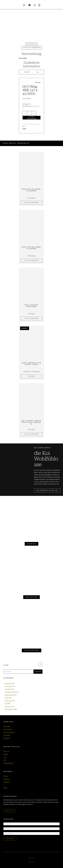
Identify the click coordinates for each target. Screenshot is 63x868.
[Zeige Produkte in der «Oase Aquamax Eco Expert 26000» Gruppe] (31, 376)
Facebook (6, 779)
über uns (9, 811)
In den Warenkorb (31, 118)
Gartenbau (7, 738)
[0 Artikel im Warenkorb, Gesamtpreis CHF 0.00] (35, 5)
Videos (5, 776)
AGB (5, 760)
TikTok (5, 788)
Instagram (7, 782)
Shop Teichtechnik (9, 732)
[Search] (24, 5)
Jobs (5, 757)
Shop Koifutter (8, 729)
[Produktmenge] (29, 113)
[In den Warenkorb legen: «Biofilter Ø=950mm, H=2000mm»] (31, 203)
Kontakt (6, 754)
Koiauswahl (7, 726)
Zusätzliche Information (32, 48)
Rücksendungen (8, 763)
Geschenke (7, 735)
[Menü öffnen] (39, 5)
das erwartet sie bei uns (47, 490)
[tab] (32, 44)
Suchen (38, 672)
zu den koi (31, 544)
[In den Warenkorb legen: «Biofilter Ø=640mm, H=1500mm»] (31, 261)
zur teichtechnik (32, 650)
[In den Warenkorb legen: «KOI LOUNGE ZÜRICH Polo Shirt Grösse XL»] (31, 434)
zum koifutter (31, 597)
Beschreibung (32, 44)
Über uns (6, 751)
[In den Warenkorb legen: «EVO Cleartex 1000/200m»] (31, 318)
